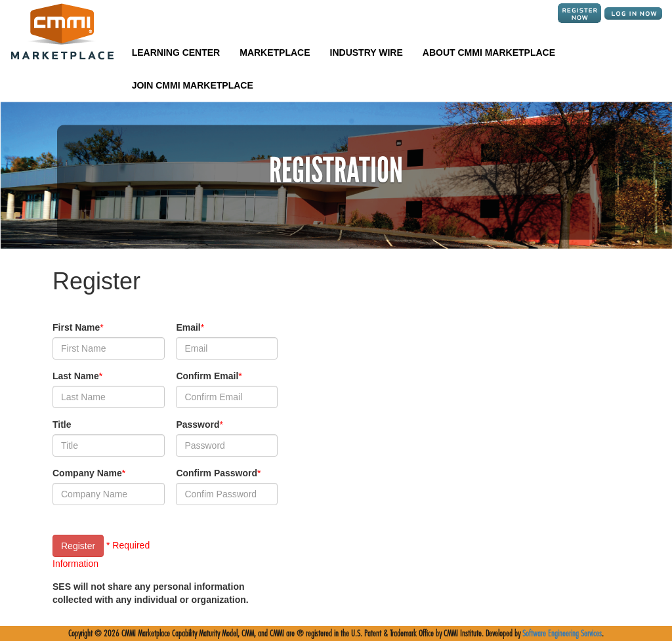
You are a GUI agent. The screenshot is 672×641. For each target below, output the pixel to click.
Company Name (87, 473)
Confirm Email (207, 376)
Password (198, 424)
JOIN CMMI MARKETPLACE (193, 85)
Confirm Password (217, 473)
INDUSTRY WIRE (367, 52)
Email (188, 327)
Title (62, 424)
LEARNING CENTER (176, 52)
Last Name (76, 376)
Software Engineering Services (562, 633)
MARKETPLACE (275, 52)
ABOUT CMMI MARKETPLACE (489, 52)
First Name (76, 327)
